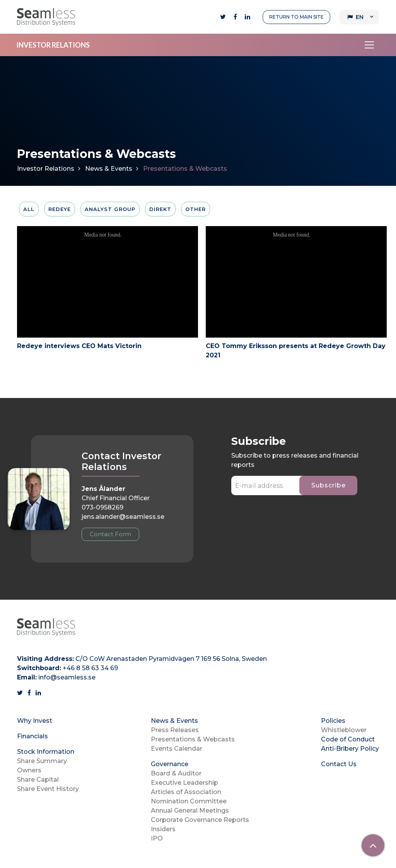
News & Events (109, 169)
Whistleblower (344, 730)
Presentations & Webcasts (193, 739)
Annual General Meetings (190, 811)
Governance (170, 764)
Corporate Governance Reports (200, 820)
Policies (333, 721)
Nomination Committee (189, 801)
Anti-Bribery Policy (350, 749)
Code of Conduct (348, 739)
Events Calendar (177, 749)
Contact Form (110, 534)
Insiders (163, 829)
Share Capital (38, 780)
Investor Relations (46, 169)
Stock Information (46, 752)
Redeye (60, 209)
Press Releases (175, 730)
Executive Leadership (184, 783)
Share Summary (42, 761)
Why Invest (35, 721)
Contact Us (339, 764)
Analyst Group (110, 209)
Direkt (160, 209)
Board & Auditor (176, 773)
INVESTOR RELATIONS (53, 45)
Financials (32, 736)
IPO (157, 838)
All (29, 209)
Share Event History (48, 789)
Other (195, 209)
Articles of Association (186, 792)
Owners (29, 770)
